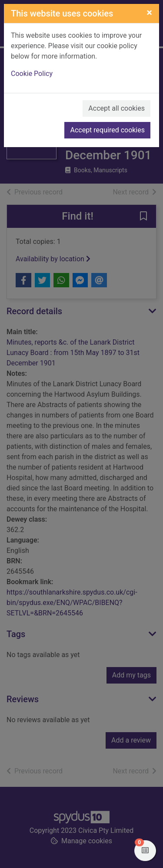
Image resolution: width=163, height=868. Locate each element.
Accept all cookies (116, 108)
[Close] (149, 13)
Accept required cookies (107, 130)
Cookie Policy (32, 74)
